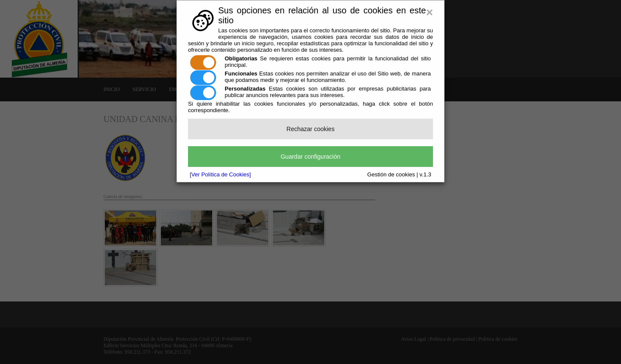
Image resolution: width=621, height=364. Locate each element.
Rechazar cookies (310, 129)
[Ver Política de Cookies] (220, 174)
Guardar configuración (311, 157)
